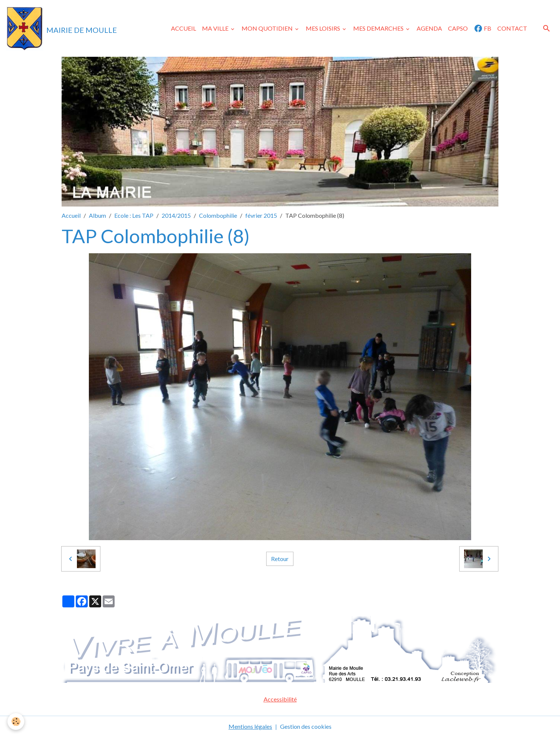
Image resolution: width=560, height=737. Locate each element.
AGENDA (429, 28)
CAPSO (458, 28)
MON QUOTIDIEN (268, 28)
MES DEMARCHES (379, 28)
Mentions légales (250, 726)
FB (483, 28)
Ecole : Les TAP (134, 215)
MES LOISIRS (323, 28)
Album (97, 215)
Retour (280, 559)
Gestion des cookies (306, 726)
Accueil (71, 215)
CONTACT (512, 28)
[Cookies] (16, 721)
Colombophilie (218, 215)
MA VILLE (216, 28)
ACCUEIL (183, 28)
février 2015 (261, 215)
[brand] (61, 28)
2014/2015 (176, 215)
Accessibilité (280, 699)
